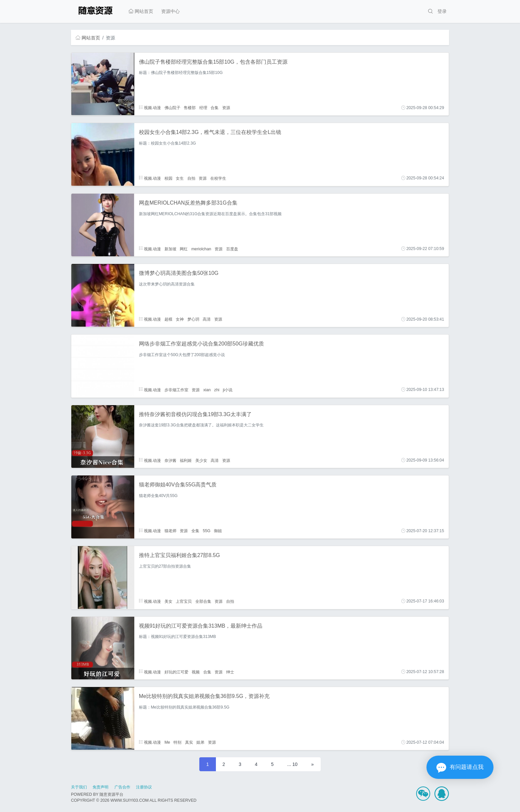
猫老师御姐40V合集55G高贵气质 (178, 485)
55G (206, 531)
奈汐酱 (170, 460)
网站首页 (141, 11)
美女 (168, 601)
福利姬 (186, 460)
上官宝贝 (184, 601)
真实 (189, 742)
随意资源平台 (111, 794)
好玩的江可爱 (176, 672)
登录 (442, 11)
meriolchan (201, 249)
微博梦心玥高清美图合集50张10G (179, 273)
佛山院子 (172, 108)
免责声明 (100, 787)
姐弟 (200, 742)
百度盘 (232, 249)
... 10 (292, 764)
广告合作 (122, 787)
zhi (217, 390)
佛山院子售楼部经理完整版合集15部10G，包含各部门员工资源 (213, 62)
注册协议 (144, 787)
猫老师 (170, 531)
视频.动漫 (150, 108)
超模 (168, 319)
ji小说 (228, 390)
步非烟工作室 (176, 390)
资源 (226, 108)
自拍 (191, 178)
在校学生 (218, 178)
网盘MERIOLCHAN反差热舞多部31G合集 (188, 203)
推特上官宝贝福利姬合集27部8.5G (179, 555)
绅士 (230, 672)
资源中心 (170, 11)
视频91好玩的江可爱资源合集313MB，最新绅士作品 (201, 626)
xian (207, 390)
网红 (184, 249)
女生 (180, 178)
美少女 (201, 460)
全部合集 (203, 601)
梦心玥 (193, 319)
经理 (203, 108)
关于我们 (79, 787)
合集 (215, 108)
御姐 (218, 531)
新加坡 (170, 249)
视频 (196, 672)
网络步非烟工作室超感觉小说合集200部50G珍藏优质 (201, 344)
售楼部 (190, 108)
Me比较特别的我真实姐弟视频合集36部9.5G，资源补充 (204, 696)
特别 (177, 742)
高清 (207, 319)
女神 (180, 319)
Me (167, 742)
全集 (195, 531)
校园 (168, 178)
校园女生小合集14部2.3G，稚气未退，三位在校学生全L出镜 (210, 132)
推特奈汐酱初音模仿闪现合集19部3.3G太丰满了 (195, 414)
